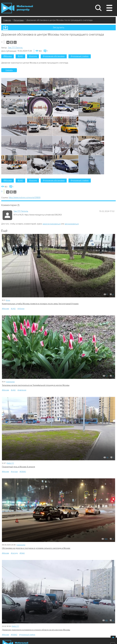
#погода (33, 56)
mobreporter (10, 382)
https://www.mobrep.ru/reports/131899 (25, 197)
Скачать (9, 70)
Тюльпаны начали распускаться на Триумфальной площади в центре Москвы (36, 385)
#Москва (8, 56)
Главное (7, 20)
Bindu (8, 300)
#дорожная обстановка (54, 56)
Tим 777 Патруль (15, 48)
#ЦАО (20, 56)
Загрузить (59, 27)
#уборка (21, 309)
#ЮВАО (23, 472)
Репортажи (19, 20)
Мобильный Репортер (17, 8)
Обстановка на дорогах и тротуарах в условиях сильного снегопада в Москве (36, 548)
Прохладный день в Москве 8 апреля (18, 467)
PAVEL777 (10, 463)
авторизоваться (72, 224)
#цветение (22, 390)
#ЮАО (22, 553)
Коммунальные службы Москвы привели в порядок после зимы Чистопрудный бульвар (40, 304)
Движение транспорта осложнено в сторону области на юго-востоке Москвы (36, 630)
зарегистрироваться (52, 224)
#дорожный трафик (80, 56)
